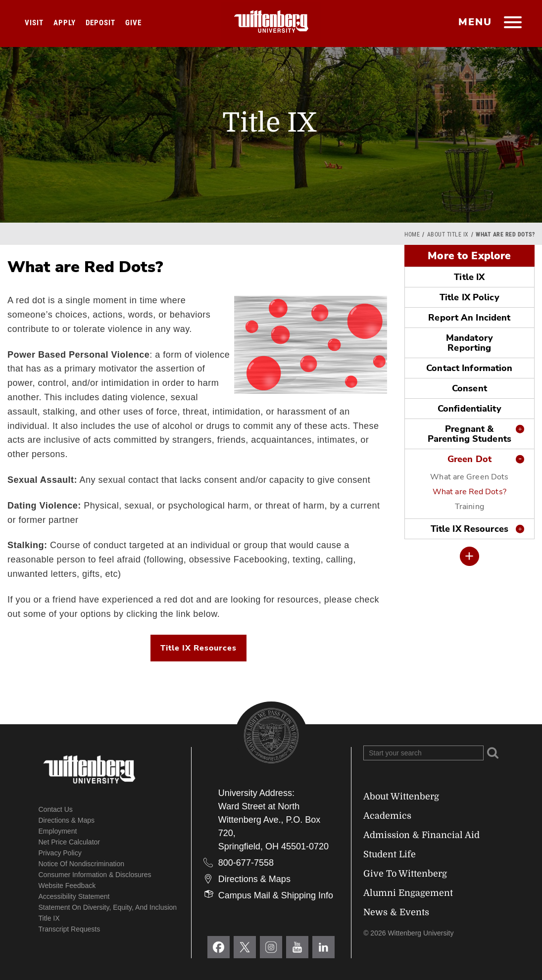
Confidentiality (469, 409)
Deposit (100, 23)
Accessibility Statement (74, 896)
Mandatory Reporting (469, 343)
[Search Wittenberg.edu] (423, 753)
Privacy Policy (60, 853)
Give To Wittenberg (405, 874)
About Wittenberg (401, 796)
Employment (58, 831)
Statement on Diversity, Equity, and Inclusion (108, 907)
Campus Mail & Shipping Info (276, 895)
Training (469, 507)
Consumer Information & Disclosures (95, 875)
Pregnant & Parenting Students (469, 434)
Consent (469, 388)
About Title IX (448, 234)
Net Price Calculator (70, 842)
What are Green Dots (469, 477)
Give (133, 23)
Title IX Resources (198, 648)
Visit (34, 23)
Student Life (390, 854)
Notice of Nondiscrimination (82, 864)
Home (412, 234)
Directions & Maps (67, 820)
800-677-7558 (246, 863)
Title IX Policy (469, 297)
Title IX (469, 277)
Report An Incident (469, 318)
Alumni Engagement (408, 893)
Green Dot (469, 459)
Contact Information (469, 368)
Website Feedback (67, 886)
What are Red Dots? (469, 492)
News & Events (396, 912)
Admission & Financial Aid (421, 835)
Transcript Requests (70, 929)
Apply (65, 23)
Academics (387, 816)
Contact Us (56, 809)
